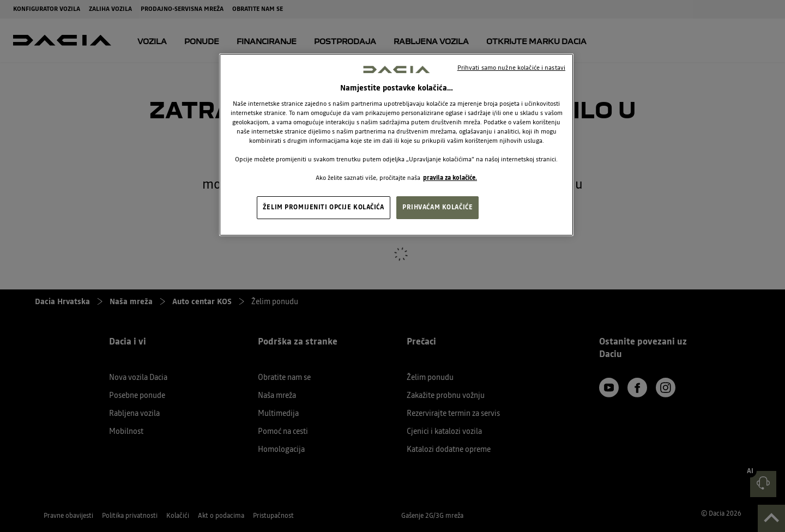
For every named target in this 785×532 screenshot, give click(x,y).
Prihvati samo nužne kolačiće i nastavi (511, 68)
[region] (396, 145)
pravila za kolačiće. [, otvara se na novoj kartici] (450, 178)
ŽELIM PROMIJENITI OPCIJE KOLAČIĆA (324, 207)
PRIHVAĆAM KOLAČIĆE (437, 207)
